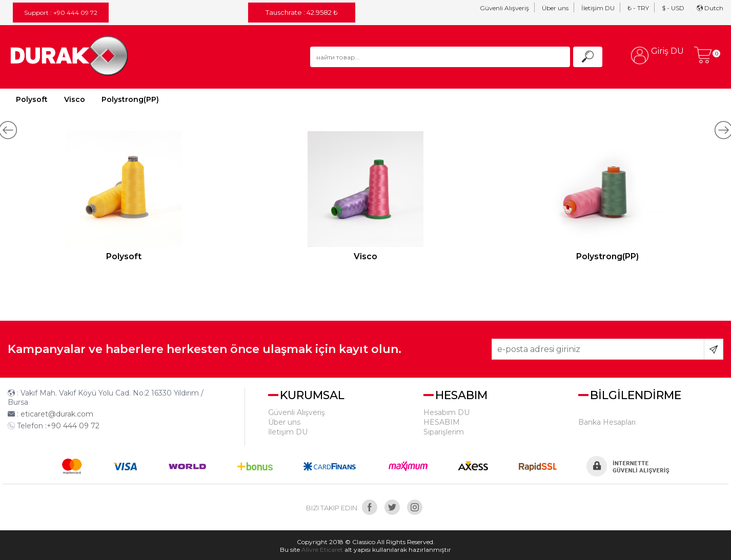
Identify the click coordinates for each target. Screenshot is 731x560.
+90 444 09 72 (73, 426)
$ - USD (673, 8)
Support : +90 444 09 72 (61, 13)
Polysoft (32, 99)
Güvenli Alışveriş (504, 8)
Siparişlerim (444, 432)
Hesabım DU (446, 412)
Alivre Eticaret (322, 549)
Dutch (710, 8)
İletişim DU (598, 8)
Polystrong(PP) (130, 99)
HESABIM (442, 422)
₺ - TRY (638, 8)
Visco (75, 99)
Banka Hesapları (607, 422)
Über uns (555, 8)
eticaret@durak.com (57, 414)
